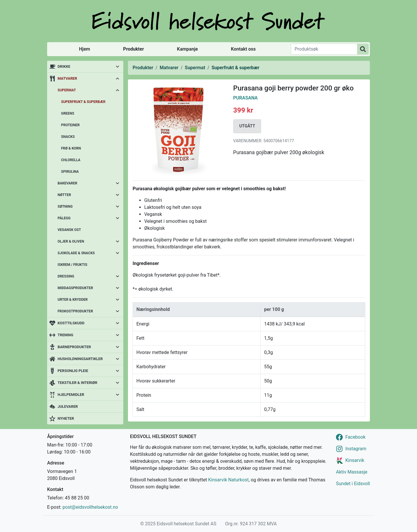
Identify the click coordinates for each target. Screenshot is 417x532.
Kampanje (187, 49)
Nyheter (66, 418)
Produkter (133, 49)
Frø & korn (71, 148)
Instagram (356, 449)
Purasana (245, 98)
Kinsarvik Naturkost (228, 480)
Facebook (355, 437)
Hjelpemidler (71, 395)
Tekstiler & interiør (77, 383)
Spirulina (70, 172)
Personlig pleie (73, 371)
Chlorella (71, 160)
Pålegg (64, 218)
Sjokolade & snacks (76, 253)
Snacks (68, 137)
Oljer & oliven (71, 241)
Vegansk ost (69, 230)
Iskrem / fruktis (72, 265)
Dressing (66, 276)
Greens (68, 113)
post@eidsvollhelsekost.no (90, 507)
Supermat (67, 90)
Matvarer (67, 78)
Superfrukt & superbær (83, 102)
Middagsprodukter (75, 288)
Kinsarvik (355, 460)
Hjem (85, 49)
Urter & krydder (73, 300)
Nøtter (64, 195)
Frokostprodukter (75, 311)
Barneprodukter (74, 347)
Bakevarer (67, 183)
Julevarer (68, 406)
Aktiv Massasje (352, 472)
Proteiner (70, 125)
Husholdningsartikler (80, 359)
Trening (65, 335)
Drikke (64, 66)
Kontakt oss (243, 49)
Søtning (65, 207)
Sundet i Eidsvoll (353, 484)
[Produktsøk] (324, 49)
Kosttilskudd (71, 323)
